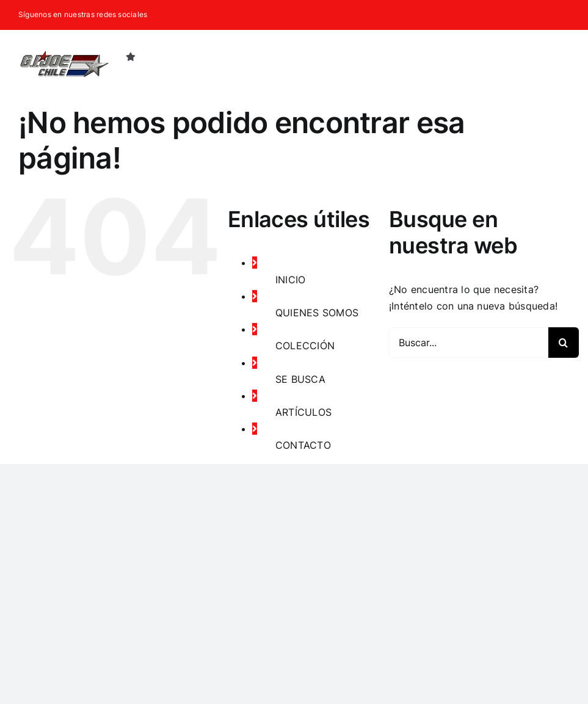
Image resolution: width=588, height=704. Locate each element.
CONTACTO (303, 445)
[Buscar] (564, 343)
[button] (550, 56)
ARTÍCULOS (303, 412)
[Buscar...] (469, 343)
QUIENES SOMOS (317, 313)
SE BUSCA (300, 379)
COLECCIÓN (305, 346)
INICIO (290, 280)
